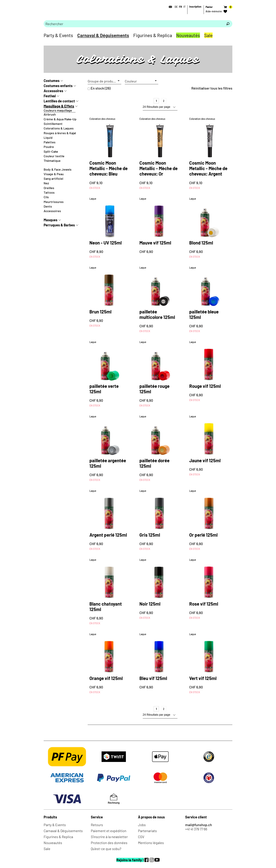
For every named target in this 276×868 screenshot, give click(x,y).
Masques (51, 220)
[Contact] (169, 7)
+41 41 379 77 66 (196, 829)
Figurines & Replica (153, 35)
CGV (141, 837)
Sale (208, 35)
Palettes (50, 142)
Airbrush (50, 114)
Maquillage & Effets (59, 106)
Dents (48, 206)
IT (184, 7)
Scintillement (53, 124)
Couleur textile (54, 156)
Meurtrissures (54, 202)
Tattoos (49, 192)
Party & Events (58, 35)
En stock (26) (101, 88)
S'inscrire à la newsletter (109, 837)
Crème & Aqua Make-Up (60, 119)
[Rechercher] (228, 24)
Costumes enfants (58, 86)
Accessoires (53, 91)
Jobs (142, 825)
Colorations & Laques (59, 128)
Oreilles (49, 188)
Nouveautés (188, 35)
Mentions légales (151, 843)
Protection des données (109, 843)
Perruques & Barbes (59, 225)
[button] (104, 81)
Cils (46, 197)
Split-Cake (51, 151)
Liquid (48, 138)
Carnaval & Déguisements (103, 35)
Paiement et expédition (109, 831)
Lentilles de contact (59, 101)
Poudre (49, 147)
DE (176, 7)
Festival (50, 96)
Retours (97, 825)
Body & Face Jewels (58, 169)
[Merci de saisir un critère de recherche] (134, 24)
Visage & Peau (54, 174)
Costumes (52, 81)
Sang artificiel (53, 179)
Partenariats (147, 831)
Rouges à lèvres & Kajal (60, 133)
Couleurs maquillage (58, 110)
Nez (46, 183)
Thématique (52, 161)
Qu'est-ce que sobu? (106, 849)
